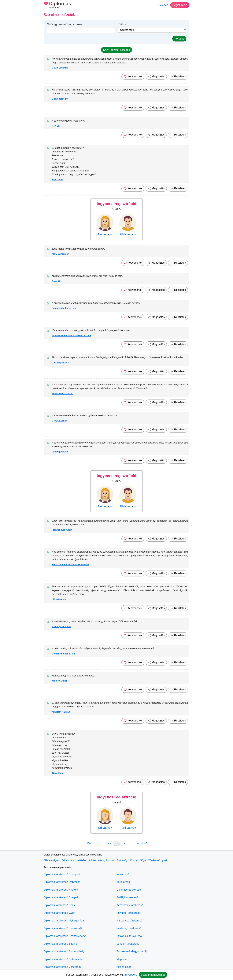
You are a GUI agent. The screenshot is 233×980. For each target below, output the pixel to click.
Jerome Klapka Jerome (64, 308)
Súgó (143, 860)
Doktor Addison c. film (64, 654)
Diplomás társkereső (129, 890)
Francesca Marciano (63, 394)
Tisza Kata (57, 773)
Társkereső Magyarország (132, 951)
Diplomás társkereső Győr (59, 913)
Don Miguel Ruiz (61, 363)
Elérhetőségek (51, 860)
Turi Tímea (57, 180)
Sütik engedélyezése (153, 975)
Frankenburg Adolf (62, 530)
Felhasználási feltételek (74, 860)
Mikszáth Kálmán (61, 712)
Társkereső (123, 882)
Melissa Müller (60, 681)
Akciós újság (124, 967)
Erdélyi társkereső (127, 897)
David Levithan (60, 68)
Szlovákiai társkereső (129, 936)
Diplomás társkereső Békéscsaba (64, 959)
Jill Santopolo (59, 599)
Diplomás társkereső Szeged (61, 897)
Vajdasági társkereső (129, 928)
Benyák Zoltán (60, 421)
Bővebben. (131, 975)
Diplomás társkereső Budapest (62, 874)
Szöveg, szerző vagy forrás (65, 24)
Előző (89, 843)
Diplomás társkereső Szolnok (61, 944)
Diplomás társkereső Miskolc (61, 890)
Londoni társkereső (128, 944)
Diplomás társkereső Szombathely (64, 951)
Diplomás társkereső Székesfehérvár (66, 936)
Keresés (179, 39)
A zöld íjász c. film (61, 626)
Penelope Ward (60, 452)
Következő (142, 843)
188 (109, 843)
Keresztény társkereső (130, 905)
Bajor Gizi (57, 281)
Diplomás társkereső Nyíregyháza (64, 921)
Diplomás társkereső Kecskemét (63, 928)
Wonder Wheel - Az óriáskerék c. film (71, 335)
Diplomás (57, 5)
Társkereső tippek (158, 860)
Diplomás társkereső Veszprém (62, 967)
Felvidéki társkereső (128, 913)
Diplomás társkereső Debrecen (62, 882)
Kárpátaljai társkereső (129, 921)
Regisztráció (180, 5)
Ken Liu (56, 126)
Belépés (163, 5)
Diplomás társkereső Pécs (59, 905)
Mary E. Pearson (61, 254)
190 (124, 843)
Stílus (122, 24)
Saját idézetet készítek (116, 50)
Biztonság (122, 860)
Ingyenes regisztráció (116, 204)
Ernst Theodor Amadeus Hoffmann (70, 565)
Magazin (122, 959)
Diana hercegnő (60, 99)
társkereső (123, 874)
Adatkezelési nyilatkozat (102, 860)
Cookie (134, 860)
